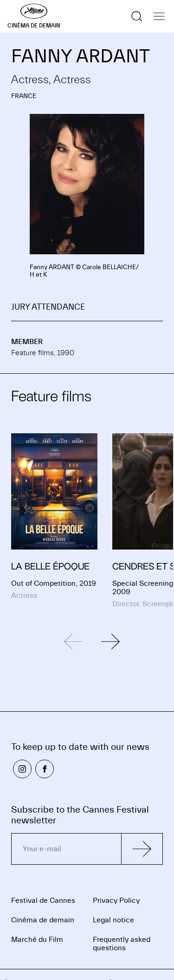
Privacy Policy (116, 901)
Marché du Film (37, 940)
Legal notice (113, 920)
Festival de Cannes (43, 901)
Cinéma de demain (43, 920)
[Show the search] (137, 16)
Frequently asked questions (122, 944)
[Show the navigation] (159, 16)
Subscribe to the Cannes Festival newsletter (80, 815)
